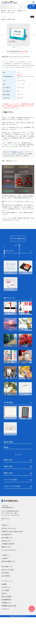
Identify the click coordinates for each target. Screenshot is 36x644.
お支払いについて (6, 568)
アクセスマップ (6, 614)
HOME (4, 11)
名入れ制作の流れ (6, 561)
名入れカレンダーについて (9, 555)
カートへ (32, 609)
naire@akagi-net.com (13, 538)
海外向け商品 (8, 469)
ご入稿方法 (5, 585)
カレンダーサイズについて (9, 577)
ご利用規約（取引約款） (8, 571)
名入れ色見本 (5, 600)
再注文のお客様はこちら (8, 588)
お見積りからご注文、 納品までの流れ (12, 558)
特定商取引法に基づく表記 (9, 633)
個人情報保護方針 (6, 627)
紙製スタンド (17, 152)
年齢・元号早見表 (6, 623)
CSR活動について (6, 630)
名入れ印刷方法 (6, 603)
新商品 (6, 474)
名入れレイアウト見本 (8, 597)
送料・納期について (7, 565)
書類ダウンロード (6, 574)
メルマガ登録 (5, 617)
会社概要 (4, 611)
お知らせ (4, 620)
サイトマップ (5, 636)
